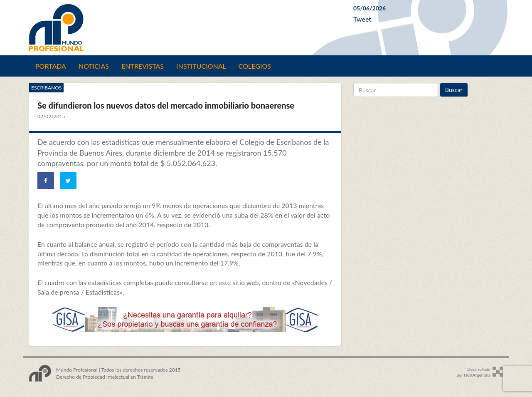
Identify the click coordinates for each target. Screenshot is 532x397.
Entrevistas (143, 66)
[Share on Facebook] (46, 181)
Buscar (454, 90)
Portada (51, 66)
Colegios (255, 66)
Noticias (94, 66)
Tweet (362, 19)
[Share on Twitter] (68, 181)
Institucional (201, 66)
